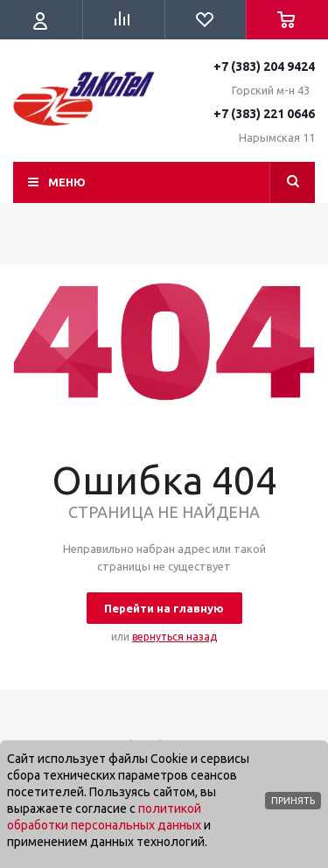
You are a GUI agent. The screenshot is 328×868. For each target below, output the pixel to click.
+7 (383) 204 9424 (264, 66)
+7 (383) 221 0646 (264, 114)
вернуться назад (174, 637)
